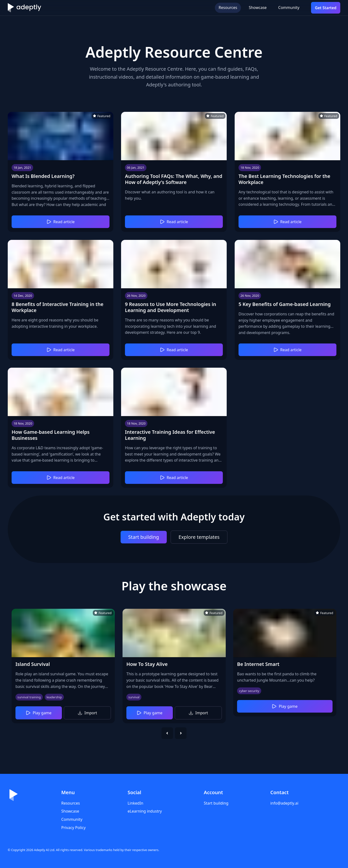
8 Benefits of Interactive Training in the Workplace (58, 307)
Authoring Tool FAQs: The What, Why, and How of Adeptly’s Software (174, 179)
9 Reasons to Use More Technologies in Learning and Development (170, 307)
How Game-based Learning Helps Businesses (51, 435)
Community (289, 8)
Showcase (258, 8)
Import (87, 713)
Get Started (326, 8)
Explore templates (199, 537)
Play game (39, 713)
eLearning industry (145, 811)
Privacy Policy (73, 828)
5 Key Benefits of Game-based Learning (285, 304)
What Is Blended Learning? (43, 176)
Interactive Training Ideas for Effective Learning (170, 435)
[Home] (24, 8)
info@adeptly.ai (284, 803)
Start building (144, 537)
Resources (228, 8)
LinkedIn (135, 803)
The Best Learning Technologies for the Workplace (284, 179)
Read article (61, 222)
